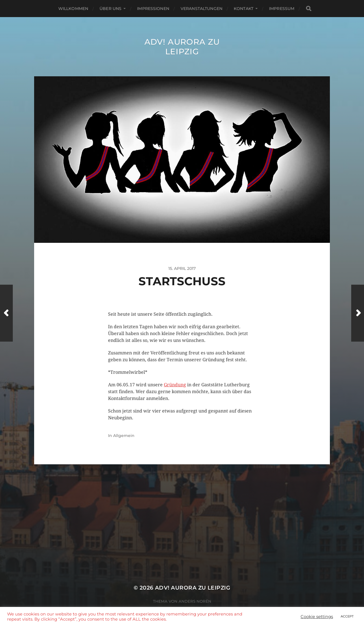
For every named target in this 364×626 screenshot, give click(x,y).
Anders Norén (195, 601)
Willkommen (73, 9)
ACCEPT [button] (347, 616)
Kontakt (244, 9)
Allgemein (124, 436)
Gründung (175, 385)
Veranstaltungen (201, 9)
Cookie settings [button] (317, 617)
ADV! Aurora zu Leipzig (182, 47)
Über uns (110, 9)
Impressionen (153, 9)
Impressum (282, 9)
